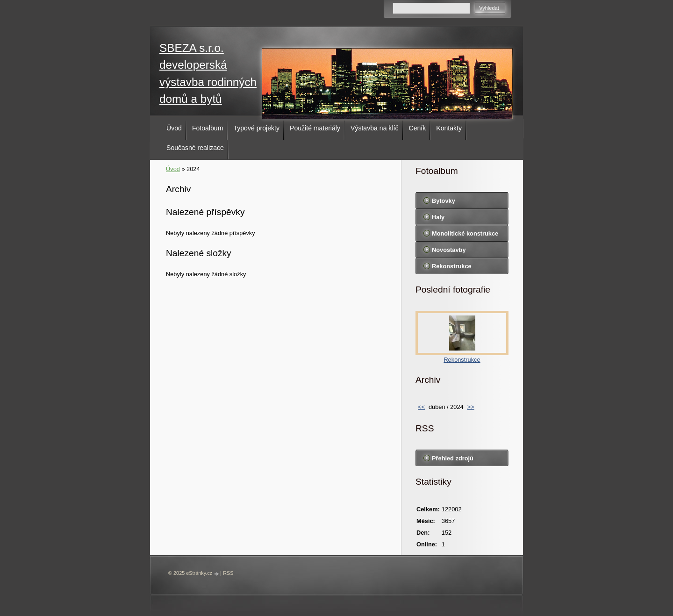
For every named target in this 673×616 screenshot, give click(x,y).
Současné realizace (195, 148)
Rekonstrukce (452, 266)
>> (471, 407)
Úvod (174, 128)
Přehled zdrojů (453, 458)
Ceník (418, 128)
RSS (228, 573)
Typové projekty (256, 128)
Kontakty (449, 128)
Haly (438, 217)
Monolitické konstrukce (465, 233)
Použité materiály (315, 128)
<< (421, 407)
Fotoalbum (208, 128)
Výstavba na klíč (375, 128)
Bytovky (444, 201)
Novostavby (449, 250)
